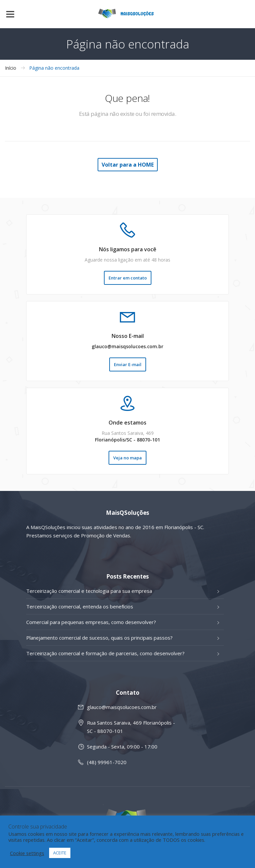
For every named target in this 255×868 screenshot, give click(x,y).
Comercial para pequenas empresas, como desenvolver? (91, 622)
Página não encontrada (54, 68)
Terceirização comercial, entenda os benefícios (80, 606)
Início (11, 68)
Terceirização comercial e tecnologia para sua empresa (89, 591)
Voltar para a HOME (128, 165)
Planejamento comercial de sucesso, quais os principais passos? (99, 638)
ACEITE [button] (60, 853)
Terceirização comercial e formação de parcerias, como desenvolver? (105, 653)
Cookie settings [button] (27, 853)
